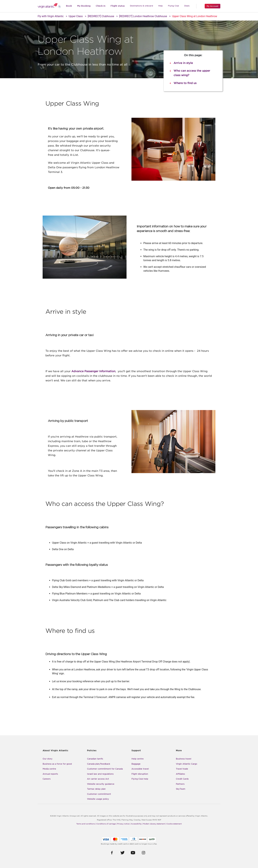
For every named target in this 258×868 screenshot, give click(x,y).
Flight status (118, 6)
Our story (48, 759)
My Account (213, 6)
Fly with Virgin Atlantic (51, 16)
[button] (112, 853)
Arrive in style (183, 63)
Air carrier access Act (98, 779)
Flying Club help (140, 779)
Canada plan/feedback (99, 764)
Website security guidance (101, 784)
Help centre (138, 759)
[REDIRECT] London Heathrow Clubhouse (143, 16)
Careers (47, 779)
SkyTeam (181, 789)
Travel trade (182, 769)
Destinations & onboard (142, 6)
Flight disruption (140, 774)
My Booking (84, 6)
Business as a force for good (57, 764)
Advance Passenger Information (93, 371)
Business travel (184, 759)
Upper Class (76, 16)
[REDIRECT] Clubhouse (101, 16)
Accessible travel (140, 769)
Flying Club (174, 6)
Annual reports (50, 774)
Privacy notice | (124, 824)
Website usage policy (98, 799)
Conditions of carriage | (107, 824)
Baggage (136, 764)
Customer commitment (99, 794)
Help (161, 6)
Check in (101, 6)
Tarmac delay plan (96, 789)
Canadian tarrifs (95, 759)
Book (69, 6)
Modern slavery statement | (155, 824)
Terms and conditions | (86, 824)
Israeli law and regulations (100, 774)
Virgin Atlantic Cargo (187, 764)
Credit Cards (182, 779)
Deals (187, 6)
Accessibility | (137, 824)
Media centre (49, 769)
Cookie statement (174, 824)
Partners (180, 784)
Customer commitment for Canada (105, 769)
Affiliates (180, 774)
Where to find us (185, 83)
